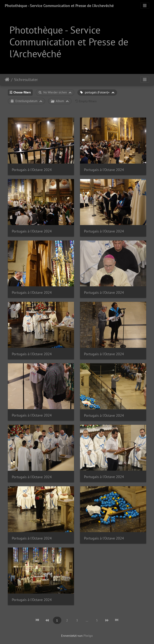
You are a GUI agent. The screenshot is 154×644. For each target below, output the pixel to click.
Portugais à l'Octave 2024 (32, 170)
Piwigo (88, 636)
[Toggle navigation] (145, 6)
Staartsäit (7, 80)
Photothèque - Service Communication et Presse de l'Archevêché (59, 6)
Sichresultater (26, 80)
